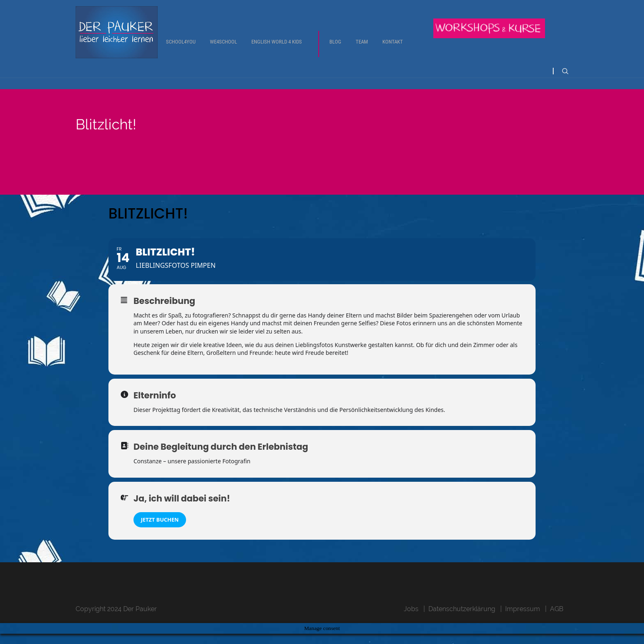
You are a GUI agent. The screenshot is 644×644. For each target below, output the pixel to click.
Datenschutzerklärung (462, 619)
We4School (223, 48)
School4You (181, 48)
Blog (335, 48)
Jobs (411, 619)
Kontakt (393, 48)
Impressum (523, 619)
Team (362, 48)
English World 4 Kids (277, 48)
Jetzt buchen (160, 530)
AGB (557, 619)
